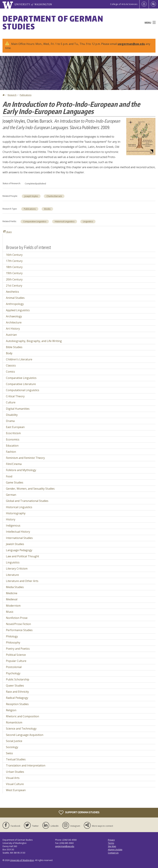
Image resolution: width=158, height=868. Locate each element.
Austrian (11, 335)
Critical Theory (15, 396)
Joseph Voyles (31, 196)
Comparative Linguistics (35, 222)
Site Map (112, 846)
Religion (11, 710)
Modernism (13, 606)
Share (7, 232)
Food (9, 476)
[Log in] (144, 4)
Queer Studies (15, 686)
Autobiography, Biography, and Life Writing (34, 341)
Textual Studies (16, 759)
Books (47, 209)
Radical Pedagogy (17, 698)
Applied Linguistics (18, 310)
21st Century (14, 286)
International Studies (19, 538)
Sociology (12, 747)
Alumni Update (115, 850)
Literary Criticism (17, 569)
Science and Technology (21, 729)
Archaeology (14, 316)
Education (12, 446)
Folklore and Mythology (21, 470)
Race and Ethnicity (17, 692)
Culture (11, 402)
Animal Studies (15, 298)
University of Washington (22, 860)
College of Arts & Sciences (124, 4)
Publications (26, 95)
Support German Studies (79, 813)
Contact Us (113, 853)
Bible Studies (14, 347)
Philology (12, 636)
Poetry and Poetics (18, 649)
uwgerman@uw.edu (131, 44)
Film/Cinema (14, 464)
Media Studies (15, 587)
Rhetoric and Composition (22, 716)
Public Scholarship (18, 679)
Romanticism (14, 722)
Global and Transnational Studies (27, 501)
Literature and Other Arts (22, 581)
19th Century (14, 273)
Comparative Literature (21, 384)
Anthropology (15, 304)
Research (12, 95)
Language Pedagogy (19, 550)
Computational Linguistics (23, 390)
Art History (13, 329)
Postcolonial (14, 667)
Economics (13, 439)
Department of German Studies (53, 22)
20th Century (14, 279)
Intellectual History (18, 532)
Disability (12, 415)
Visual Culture (15, 784)
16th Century (14, 255)
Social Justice (14, 741)
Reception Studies (17, 704)
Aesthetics (12, 292)
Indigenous (13, 525)
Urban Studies (15, 772)
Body (9, 353)
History (11, 519)
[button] (141, 136)
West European (16, 790)
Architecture (14, 322)
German (11, 495)
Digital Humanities (18, 409)
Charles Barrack (54, 196)
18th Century (14, 267)
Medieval (12, 599)
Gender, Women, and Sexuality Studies (30, 489)
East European (15, 427)
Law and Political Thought (22, 556)
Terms (111, 843)
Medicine (12, 593)
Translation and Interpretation (26, 765)
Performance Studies (19, 630)
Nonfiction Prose (17, 618)
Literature (12, 575)
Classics (11, 365)
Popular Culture (16, 661)
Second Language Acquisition (25, 735)
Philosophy (13, 642)
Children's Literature (19, 359)
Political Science (16, 655)
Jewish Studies (15, 544)
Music (10, 612)
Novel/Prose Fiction (18, 624)
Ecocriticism (13, 433)
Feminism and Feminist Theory (25, 458)
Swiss (9, 753)
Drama (10, 421)
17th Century (14, 261)
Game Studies (15, 482)
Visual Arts (13, 778)
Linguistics (88, 222)
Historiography (16, 513)
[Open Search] (153, 4)
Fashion (11, 452)
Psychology (13, 673)
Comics (10, 372)
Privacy (111, 840)
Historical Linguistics (65, 222)
